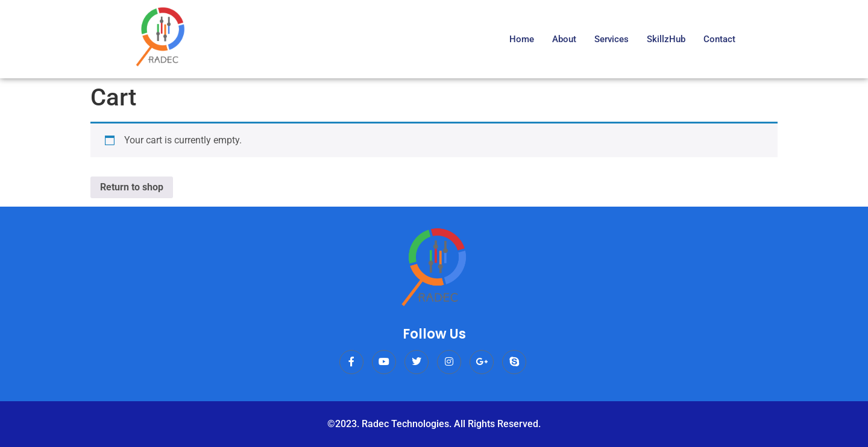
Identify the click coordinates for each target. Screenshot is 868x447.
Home (522, 39)
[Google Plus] (482, 362)
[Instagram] (449, 362)
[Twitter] (417, 362)
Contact (719, 39)
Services (612, 39)
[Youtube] (384, 362)
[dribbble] (514, 362)
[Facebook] (351, 362)
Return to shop (132, 187)
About (564, 39)
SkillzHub (666, 39)
